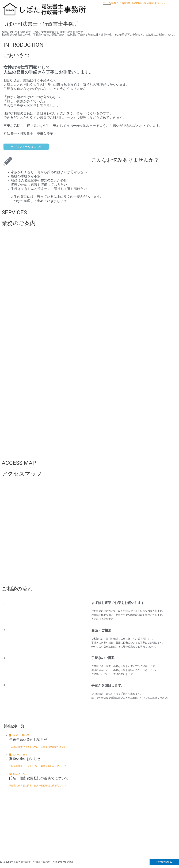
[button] (136, 3)
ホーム (107, 3)
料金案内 (149, 3)
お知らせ (160, 3)
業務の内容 (135, 3)
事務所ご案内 (119, 3)
